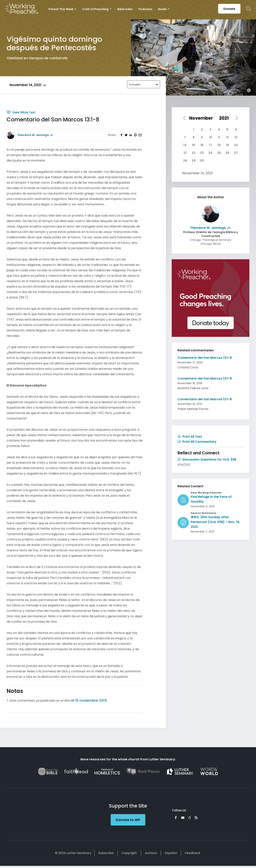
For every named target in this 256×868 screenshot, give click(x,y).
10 (211, 137)
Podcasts (145, 9)
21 (185, 153)
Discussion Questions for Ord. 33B (207, 460)
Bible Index (125, 9)
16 (202, 145)
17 (211, 145)
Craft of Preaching (96, 9)
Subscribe (106, 853)
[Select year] (226, 118)
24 (210, 153)
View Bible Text (21, 112)
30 (202, 161)
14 (185, 145)
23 (202, 153)
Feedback (193, 853)
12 (227, 137)
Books (163, 9)
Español (171, 853)
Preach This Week (61, 9)
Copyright (129, 853)
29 (194, 161)
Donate (229, 9)
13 (236, 137)
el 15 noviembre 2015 (89, 700)
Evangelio (135, 84)
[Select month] (202, 118)
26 (227, 153)
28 (185, 161)
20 (236, 145)
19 (227, 145)
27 (236, 153)
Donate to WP (128, 820)
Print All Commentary (197, 442)
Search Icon (249, 9)
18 (219, 145)
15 (194, 145)
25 (219, 153)
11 (219, 137)
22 (194, 153)
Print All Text (190, 437)
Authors (151, 853)
